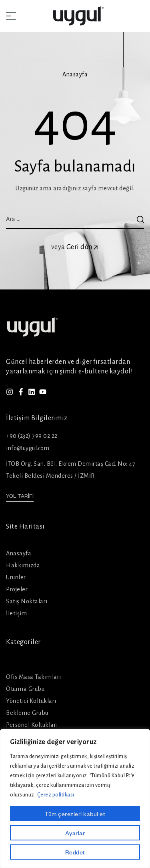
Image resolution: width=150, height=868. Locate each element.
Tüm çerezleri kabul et (75, 814)
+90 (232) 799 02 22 (32, 436)
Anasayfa (75, 74)
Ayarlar (75, 833)
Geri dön (83, 247)
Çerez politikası (56, 795)
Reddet (75, 852)
